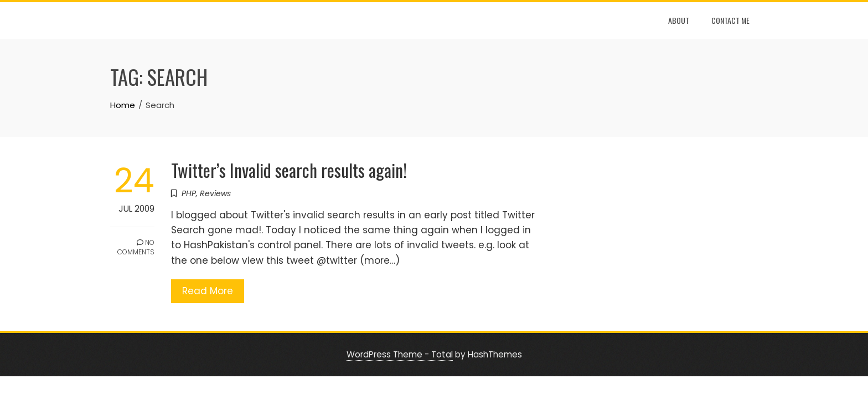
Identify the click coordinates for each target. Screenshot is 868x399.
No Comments (136, 247)
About (679, 20)
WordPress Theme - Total (400, 354)
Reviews (215, 193)
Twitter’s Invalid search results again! (289, 170)
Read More (208, 291)
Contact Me (730, 20)
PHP (189, 193)
